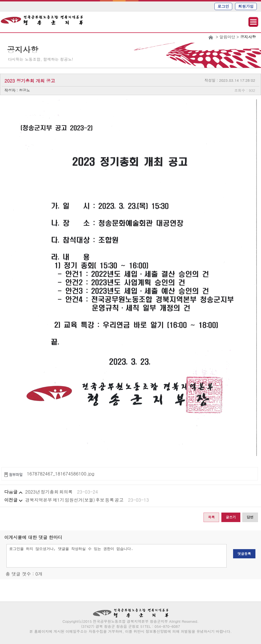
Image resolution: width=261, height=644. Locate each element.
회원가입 (246, 6)
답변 (250, 517)
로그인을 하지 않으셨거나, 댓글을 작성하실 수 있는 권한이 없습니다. (117, 556)
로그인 (223, 6)
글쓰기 (231, 517)
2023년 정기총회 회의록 (49, 492)
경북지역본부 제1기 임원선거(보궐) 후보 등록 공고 (74, 500)
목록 (211, 517)
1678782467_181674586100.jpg (61, 474)
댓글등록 (244, 553)
